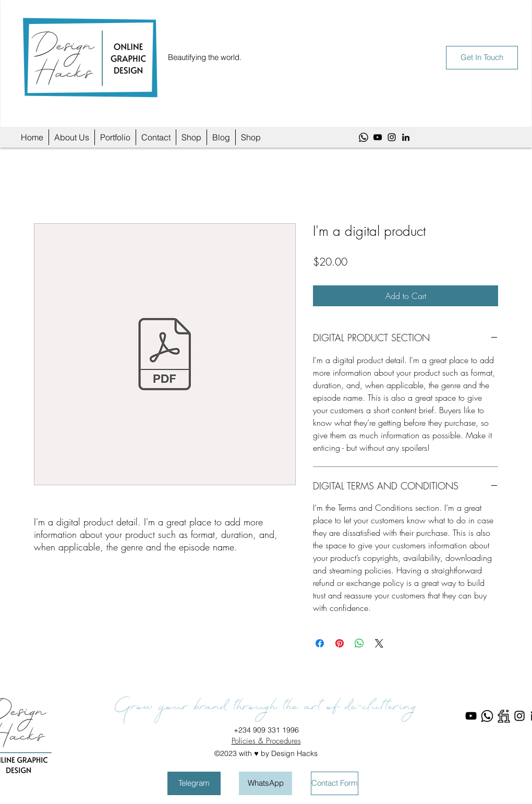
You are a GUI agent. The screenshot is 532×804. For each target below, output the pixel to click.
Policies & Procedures (266, 741)
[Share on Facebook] (320, 643)
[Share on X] (379, 643)
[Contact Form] (335, 783)
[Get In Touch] (482, 58)
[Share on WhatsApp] (359, 643)
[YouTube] (378, 137)
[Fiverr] (503, 716)
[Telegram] (194, 783)
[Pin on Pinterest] (340, 643)
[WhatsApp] (364, 137)
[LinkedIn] (406, 137)
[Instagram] (392, 137)
